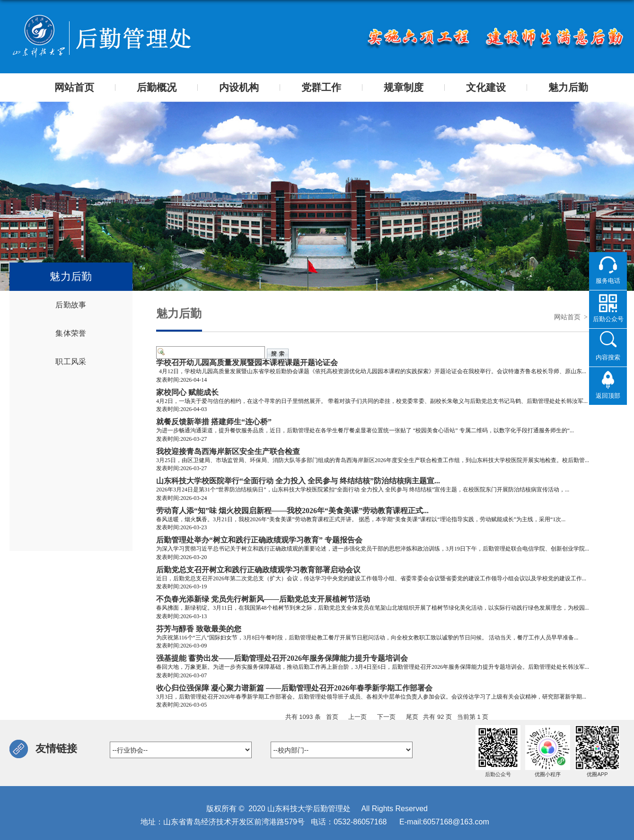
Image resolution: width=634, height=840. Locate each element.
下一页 (386, 717)
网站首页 (567, 317)
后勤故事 (71, 305)
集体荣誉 (71, 333)
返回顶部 (608, 395)
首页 (332, 717)
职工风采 (71, 362)
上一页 (357, 717)
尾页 (412, 717)
